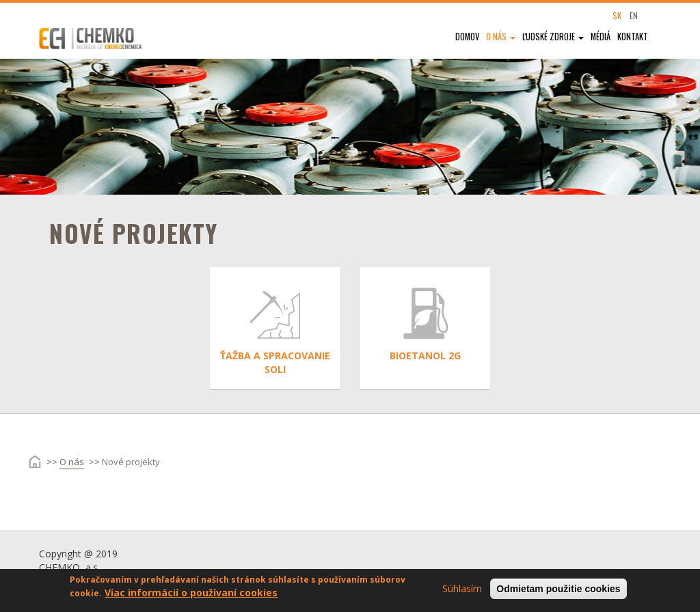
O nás (501, 37)
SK (617, 15)
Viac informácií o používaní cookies (191, 595)
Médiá (601, 37)
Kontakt (633, 37)
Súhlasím (462, 591)
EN (634, 15)
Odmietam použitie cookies (558, 592)
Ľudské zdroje (553, 37)
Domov (467, 37)
